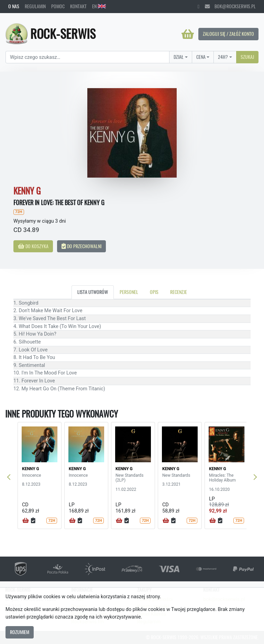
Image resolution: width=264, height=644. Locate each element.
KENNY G (31, 469)
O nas (14, 6)
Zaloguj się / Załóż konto (228, 34)
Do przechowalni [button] (81, 246)
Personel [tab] (129, 292)
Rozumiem (20, 632)
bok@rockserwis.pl (230, 6)
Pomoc (58, 6)
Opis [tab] (154, 292)
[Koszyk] (188, 34)
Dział (179, 57)
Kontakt (78, 6)
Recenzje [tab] (179, 292)
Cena (201, 57)
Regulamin (35, 6)
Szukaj (247, 57)
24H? (223, 57)
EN (99, 6)
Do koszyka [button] (33, 246)
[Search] (87, 57)
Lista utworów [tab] (93, 292)
